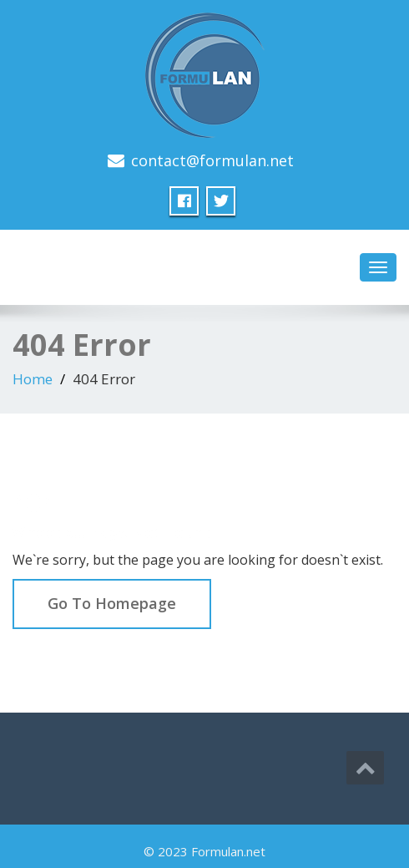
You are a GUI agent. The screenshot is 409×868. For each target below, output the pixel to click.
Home (33, 379)
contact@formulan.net (212, 160)
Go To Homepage (112, 603)
